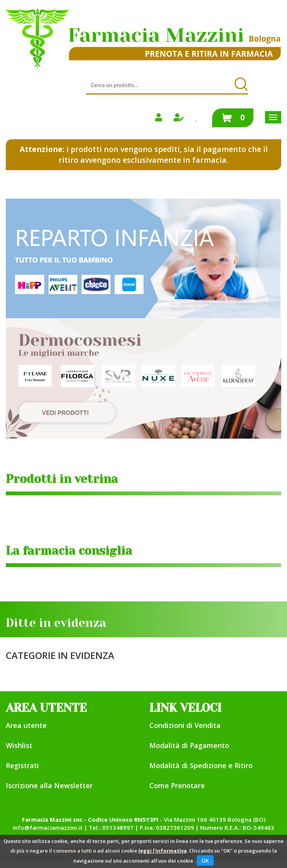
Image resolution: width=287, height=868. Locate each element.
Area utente (26, 725)
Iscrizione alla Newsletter (49, 785)
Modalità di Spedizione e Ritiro (201, 765)
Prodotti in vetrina (62, 479)
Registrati (22, 765)
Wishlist (19, 745)
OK (205, 860)
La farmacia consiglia (69, 551)
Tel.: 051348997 (111, 827)
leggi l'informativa (163, 851)
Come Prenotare (177, 785)
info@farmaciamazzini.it (48, 827)
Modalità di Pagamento (189, 745)
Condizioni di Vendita (185, 725)
